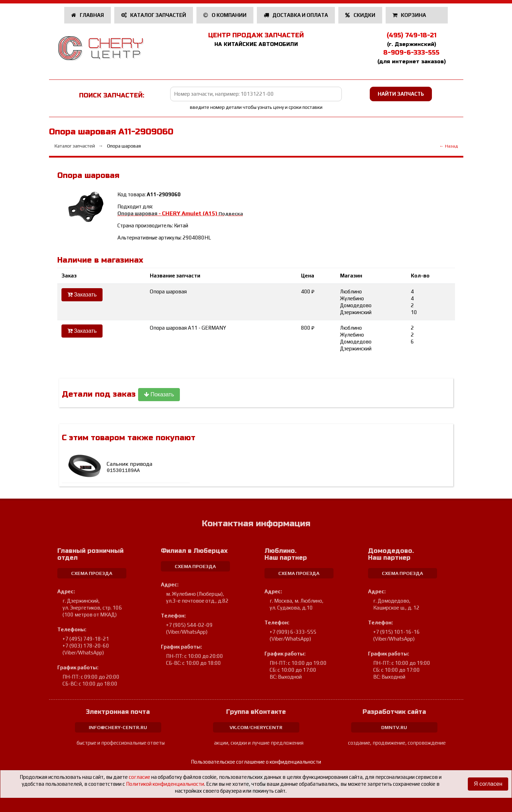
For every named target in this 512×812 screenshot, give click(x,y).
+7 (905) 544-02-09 (189, 625)
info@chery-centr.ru (118, 727)
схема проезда (92, 573)
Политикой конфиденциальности (165, 784)
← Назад (449, 146)
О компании (225, 15)
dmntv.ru (394, 727)
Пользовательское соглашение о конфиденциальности (256, 762)
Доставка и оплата (296, 15)
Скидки (360, 15)
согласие (139, 777)
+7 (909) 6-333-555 (293, 632)
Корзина (410, 15)
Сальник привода (129, 467)
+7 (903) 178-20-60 (86, 646)
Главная (88, 15)
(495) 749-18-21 (412, 35)
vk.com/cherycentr (256, 727)
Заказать (82, 295)
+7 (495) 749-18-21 (86, 639)
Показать (159, 394)
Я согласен (488, 784)
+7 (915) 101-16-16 (397, 632)
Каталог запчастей (154, 15)
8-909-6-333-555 (411, 53)
